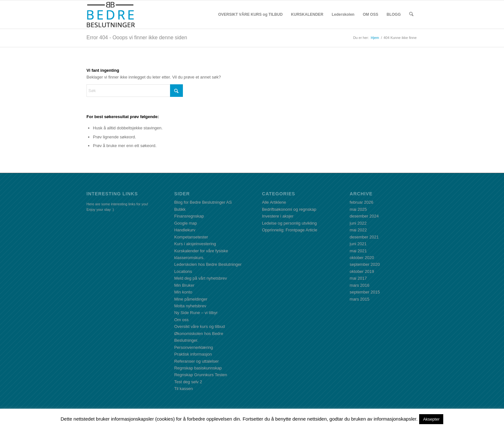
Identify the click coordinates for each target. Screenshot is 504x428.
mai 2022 (358, 230)
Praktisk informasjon (193, 354)
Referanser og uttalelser (197, 361)
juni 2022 (358, 223)
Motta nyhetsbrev (190, 306)
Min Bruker (184, 285)
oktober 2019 (362, 271)
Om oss (181, 320)
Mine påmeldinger (191, 299)
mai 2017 (358, 278)
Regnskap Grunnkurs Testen (201, 375)
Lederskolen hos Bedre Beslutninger (208, 264)
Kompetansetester (191, 237)
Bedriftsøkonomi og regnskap (289, 209)
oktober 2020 (362, 258)
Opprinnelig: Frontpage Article (290, 230)
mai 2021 (358, 251)
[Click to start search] (176, 91)
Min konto (183, 292)
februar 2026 (362, 202)
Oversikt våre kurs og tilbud (200, 326)
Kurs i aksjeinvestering (195, 244)
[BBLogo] (111, 14)
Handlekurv (185, 230)
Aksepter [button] (431, 419)
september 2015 (365, 292)
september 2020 (365, 264)
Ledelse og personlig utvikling (289, 223)
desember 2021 (364, 237)
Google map (186, 223)
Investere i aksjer (278, 216)
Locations (183, 271)
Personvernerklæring (194, 347)
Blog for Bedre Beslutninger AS (203, 202)
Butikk (180, 209)
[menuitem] (251, 14)
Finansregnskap (189, 216)
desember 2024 (364, 216)
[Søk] (411, 14)
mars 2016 (360, 285)
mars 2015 (360, 299)
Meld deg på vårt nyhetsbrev (201, 278)
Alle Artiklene (274, 202)
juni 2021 (358, 244)
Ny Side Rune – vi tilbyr (196, 313)
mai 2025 (358, 209)
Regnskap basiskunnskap (198, 368)
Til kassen (184, 389)
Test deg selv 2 (188, 382)
